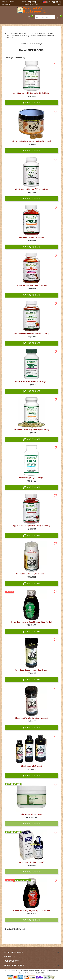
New (24, 2)
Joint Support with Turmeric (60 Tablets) (31, 93)
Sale (33, 2)
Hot (28, 2)
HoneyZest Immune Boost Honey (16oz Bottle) (31, 622)
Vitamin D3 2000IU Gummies (31, 237)
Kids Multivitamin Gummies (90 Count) (31, 285)
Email (58, 4)
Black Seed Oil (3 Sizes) (31, 766)
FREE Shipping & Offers (32, 3)
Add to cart (31, 103)
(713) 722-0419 (53, 2)
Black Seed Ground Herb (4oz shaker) (31, 670)
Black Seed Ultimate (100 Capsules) (31, 574)
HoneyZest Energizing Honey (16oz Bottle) (31, 910)
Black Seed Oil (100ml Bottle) (31, 862)
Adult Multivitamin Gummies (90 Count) (31, 334)
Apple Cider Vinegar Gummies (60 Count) (31, 526)
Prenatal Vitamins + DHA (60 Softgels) (31, 382)
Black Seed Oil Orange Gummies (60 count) (31, 141)
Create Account (9, 3)
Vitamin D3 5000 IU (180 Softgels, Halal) (31, 430)
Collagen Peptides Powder (31, 814)
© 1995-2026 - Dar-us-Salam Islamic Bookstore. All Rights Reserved (31, 971)
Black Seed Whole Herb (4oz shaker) (31, 718)
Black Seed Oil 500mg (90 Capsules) (31, 189)
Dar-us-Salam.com (27, 973)
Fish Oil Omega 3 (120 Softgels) (31, 478)
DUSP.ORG (40, 973)
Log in (5, 2)
